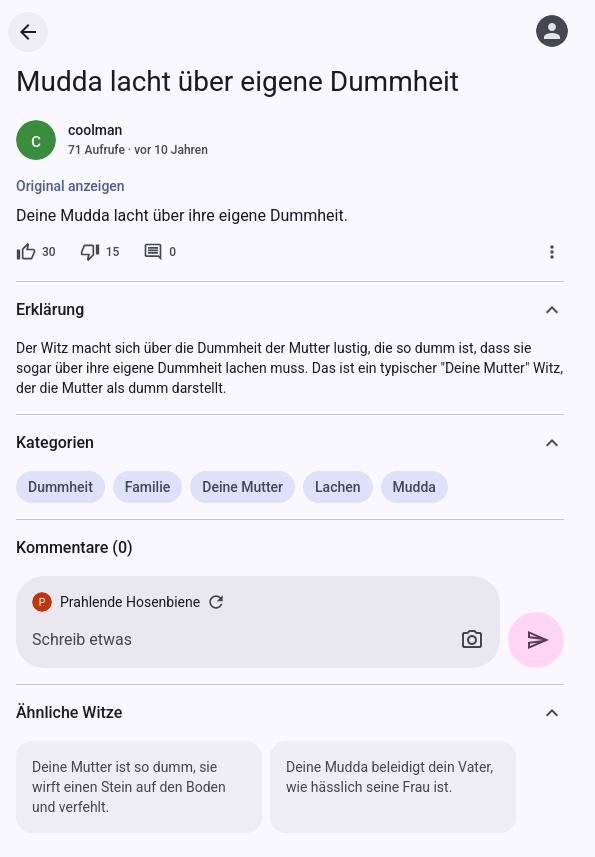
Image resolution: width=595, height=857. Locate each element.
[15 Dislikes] (100, 252)
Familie (147, 487)
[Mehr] (552, 252)
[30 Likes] (36, 252)
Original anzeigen (70, 186)
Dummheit (60, 487)
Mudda (414, 487)
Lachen (338, 487)
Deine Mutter (242, 487)
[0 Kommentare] (159, 252)
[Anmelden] (552, 31)
